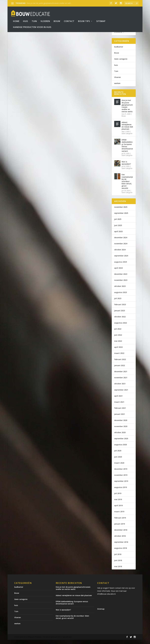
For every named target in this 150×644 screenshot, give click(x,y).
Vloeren (45, 18)
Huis (26, 18)
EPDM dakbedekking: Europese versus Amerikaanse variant (127, 150)
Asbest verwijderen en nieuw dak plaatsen (127, 130)
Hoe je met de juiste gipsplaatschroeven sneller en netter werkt (127, 110)
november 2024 (121, 248)
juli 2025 (118, 223)
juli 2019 (118, 498)
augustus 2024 (121, 266)
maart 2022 (119, 357)
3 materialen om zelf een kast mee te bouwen (36, 71)
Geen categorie (121, 63)
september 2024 (121, 260)
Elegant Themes (35, 641)
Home (16, 18)
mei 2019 (118, 504)
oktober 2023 (120, 290)
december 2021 (121, 376)
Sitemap (101, 18)
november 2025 (121, 211)
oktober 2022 (120, 321)
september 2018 (121, 546)
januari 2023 (120, 315)
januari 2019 (120, 528)
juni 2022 (118, 339)
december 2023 (121, 278)
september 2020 (121, 443)
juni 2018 (118, 565)
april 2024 (118, 272)
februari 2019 (120, 522)
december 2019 (121, 473)
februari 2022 (120, 364)
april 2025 (118, 236)
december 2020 (121, 424)
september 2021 (121, 394)
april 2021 (118, 400)
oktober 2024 (120, 254)
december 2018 (121, 534)
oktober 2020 (120, 437)
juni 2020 (118, 461)
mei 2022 (118, 345)
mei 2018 (118, 571)
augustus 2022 (121, 327)
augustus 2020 (121, 449)
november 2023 (121, 284)
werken (117, 87)
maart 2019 (119, 516)
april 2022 (118, 351)
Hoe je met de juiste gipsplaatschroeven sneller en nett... (49, 3)
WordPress (67, 641)
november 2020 (121, 431)
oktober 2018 (120, 540)
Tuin (34, 18)
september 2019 (121, 485)
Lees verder (25, 92)
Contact (69, 18)
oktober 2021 (120, 388)
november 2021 (121, 382)
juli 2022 (118, 333)
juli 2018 (118, 558)
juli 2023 (118, 303)
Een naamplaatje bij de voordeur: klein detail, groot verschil (127, 186)
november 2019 (121, 479)
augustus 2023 (121, 297)
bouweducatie (26, 76)
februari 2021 (120, 412)
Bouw (57, 18)
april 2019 (118, 510)
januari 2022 (120, 370)
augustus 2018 (121, 552)
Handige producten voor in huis (32, 24)
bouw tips (84, 18)
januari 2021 (120, 418)
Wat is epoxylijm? (126, 167)
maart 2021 (119, 406)
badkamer (119, 51)
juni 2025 (118, 229)
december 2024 (121, 242)
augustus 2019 (121, 491)
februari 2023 (120, 309)
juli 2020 (118, 455)
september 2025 (121, 217)
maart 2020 (119, 467)
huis (116, 69)
